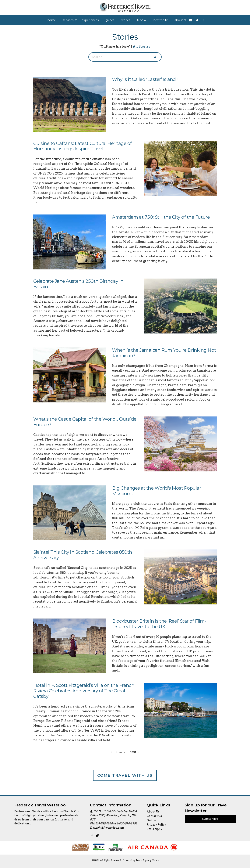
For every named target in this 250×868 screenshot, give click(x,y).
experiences (90, 20)
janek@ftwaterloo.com (108, 828)
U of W (142, 20)
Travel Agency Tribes (147, 860)
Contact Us (154, 816)
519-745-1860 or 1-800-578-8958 (116, 823)
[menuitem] (52, 20)
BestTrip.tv (154, 829)
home (52, 20)
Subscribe (210, 819)
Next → (134, 752)
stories (126, 20)
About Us (153, 812)
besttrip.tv (160, 20)
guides (110, 20)
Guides (151, 820)
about (179, 20)
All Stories (141, 46)
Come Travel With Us (125, 775)
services (68, 20)
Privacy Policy (156, 825)
